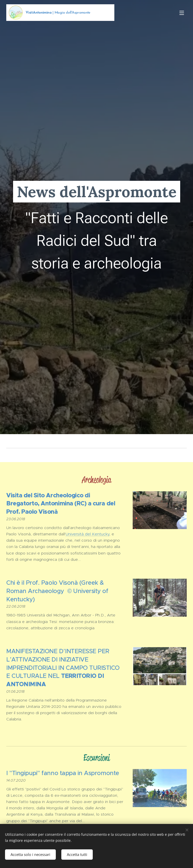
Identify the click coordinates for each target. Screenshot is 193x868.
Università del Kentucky (87, 534)
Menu (182, 13)
